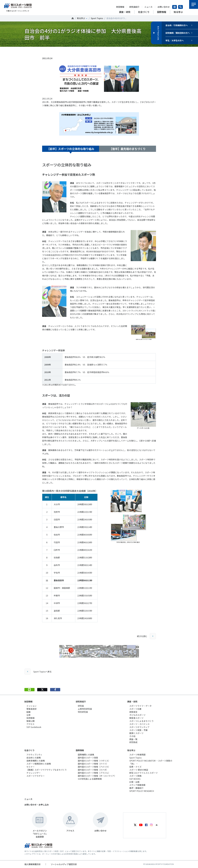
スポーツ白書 (135, 709)
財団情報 (120, 7)
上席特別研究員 (85, 709)
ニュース (148, 7)
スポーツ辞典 (135, 776)
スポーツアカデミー (36, 776)
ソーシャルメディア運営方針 (64, 864)
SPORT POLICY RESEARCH (142, 791)
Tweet (42, 51)
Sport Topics (97, 18)
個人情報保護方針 (33, 864)
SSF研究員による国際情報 (90, 779)
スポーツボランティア (139, 727)
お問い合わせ (164, 7)
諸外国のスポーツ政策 (88, 758)
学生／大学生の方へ (175, 40)
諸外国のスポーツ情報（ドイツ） (93, 764)
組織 (28, 712)
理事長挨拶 (32, 709)
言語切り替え (175, 7)
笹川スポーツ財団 (73, 18)
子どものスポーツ (137, 715)
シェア (55, 51)
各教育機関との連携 (36, 761)
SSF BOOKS (135, 779)
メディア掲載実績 (137, 785)
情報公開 (30, 721)
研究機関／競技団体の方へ (178, 33)
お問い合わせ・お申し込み (37, 805)
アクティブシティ (34, 755)
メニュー (194, 4)
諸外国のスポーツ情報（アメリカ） (94, 767)
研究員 (81, 706)
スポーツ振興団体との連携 (39, 764)
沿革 (28, 715)
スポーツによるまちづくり (141, 721)
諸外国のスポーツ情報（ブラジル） (94, 773)
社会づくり (29, 750)
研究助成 (133, 742)
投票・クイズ (135, 767)
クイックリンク (158, 33)
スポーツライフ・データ (140, 706)
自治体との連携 (34, 758)
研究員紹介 (134, 7)
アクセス (30, 724)
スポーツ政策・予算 (138, 730)
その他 (132, 736)
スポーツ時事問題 (137, 755)
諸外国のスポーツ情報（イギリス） (94, 761)
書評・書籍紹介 (136, 788)
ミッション (32, 706)
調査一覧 (133, 739)
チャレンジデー (34, 773)
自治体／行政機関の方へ (177, 25)
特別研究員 (83, 712)
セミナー (30, 767)
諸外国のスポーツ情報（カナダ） (93, 770)
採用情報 (30, 718)
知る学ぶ (81, 18)
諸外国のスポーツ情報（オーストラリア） (97, 776)
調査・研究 (132, 701)
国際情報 (80, 750)
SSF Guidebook (34, 727)
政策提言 (133, 712)
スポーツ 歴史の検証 (139, 770)
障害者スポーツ (136, 718)
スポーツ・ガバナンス (139, 724)
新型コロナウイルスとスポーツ (143, 773)
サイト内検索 (180, 7)
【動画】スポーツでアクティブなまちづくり (47, 770)
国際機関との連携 (86, 755)
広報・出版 (134, 782)
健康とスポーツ (136, 733)
